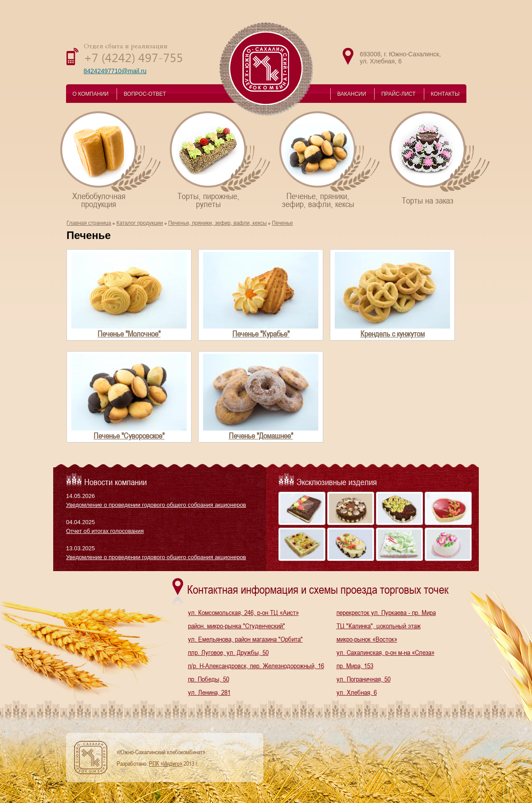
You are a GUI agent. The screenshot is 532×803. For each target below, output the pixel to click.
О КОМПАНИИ (91, 94)
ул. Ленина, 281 (209, 692)
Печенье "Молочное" (129, 334)
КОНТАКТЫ (445, 94)
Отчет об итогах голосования (105, 531)
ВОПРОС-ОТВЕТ (145, 94)
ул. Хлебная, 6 (357, 692)
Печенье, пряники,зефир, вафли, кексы (330, 159)
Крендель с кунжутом (393, 334)
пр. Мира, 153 (355, 666)
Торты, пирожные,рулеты (221, 159)
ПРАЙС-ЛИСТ (398, 94)
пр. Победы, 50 (209, 679)
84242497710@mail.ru (115, 71)
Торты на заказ (440, 158)
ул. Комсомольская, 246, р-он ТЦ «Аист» (243, 612)
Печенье (282, 223)
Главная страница (89, 223)
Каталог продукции (139, 223)
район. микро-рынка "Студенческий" (237, 626)
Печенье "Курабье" (261, 334)
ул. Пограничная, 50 (364, 679)
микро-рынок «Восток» (367, 639)
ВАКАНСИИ (352, 94)
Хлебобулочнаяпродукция (111, 159)
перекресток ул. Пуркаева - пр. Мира (386, 612)
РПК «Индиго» (166, 764)
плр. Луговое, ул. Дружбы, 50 (228, 652)
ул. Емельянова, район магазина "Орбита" (245, 639)
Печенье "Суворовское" (129, 436)
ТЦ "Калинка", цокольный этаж (379, 626)
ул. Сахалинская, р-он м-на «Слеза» (385, 652)
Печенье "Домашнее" (261, 436)
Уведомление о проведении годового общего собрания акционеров (156, 505)
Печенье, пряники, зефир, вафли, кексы (217, 223)
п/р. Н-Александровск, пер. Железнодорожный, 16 (256, 666)
